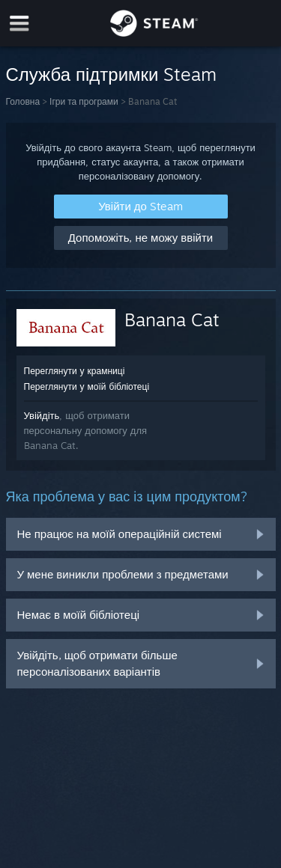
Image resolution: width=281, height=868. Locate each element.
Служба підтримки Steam (112, 74)
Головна (23, 101)
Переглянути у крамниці (75, 371)
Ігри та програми (84, 101)
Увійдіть (42, 415)
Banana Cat (172, 320)
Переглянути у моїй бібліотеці (87, 386)
